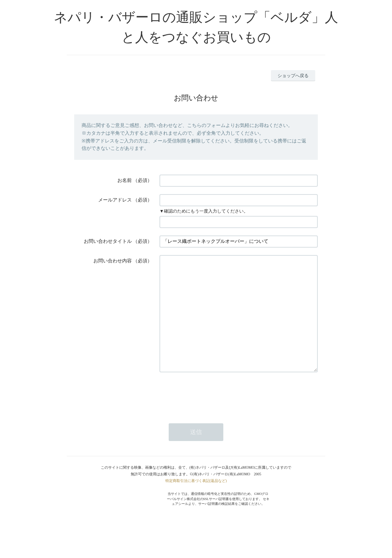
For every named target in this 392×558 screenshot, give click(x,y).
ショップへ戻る (293, 76)
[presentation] (216, 416)
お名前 (125, 180)
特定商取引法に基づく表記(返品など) (196, 503)
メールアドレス (115, 200)
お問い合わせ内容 (113, 261)
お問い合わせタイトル (108, 241)
